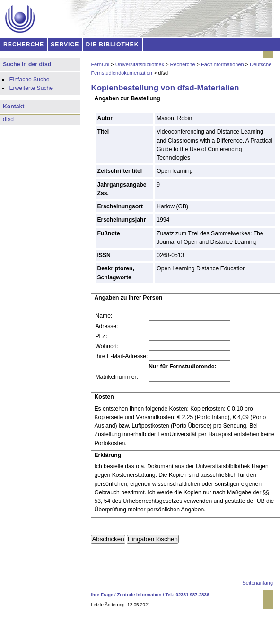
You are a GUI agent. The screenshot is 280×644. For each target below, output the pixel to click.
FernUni (100, 64)
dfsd (8, 119)
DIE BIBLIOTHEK (113, 45)
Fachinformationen (223, 64)
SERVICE (65, 45)
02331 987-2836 (193, 595)
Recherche (183, 64)
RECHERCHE (24, 45)
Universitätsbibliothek (140, 64)
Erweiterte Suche (31, 88)
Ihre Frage (102, 595)
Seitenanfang (258, 583)
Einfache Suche (29, 80)
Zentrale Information (140, 595)
